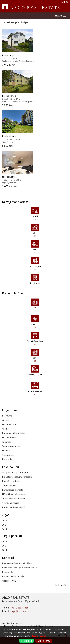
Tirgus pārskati (12, 536)
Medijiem (7, 450)
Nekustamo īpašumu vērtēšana (17, 477)
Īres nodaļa (7, 572)
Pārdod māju (35, 48)
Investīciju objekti (11, 481)
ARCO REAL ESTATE (31, 6)
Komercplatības (13, 293)
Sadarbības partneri (12, 446)
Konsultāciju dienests (13, 490)
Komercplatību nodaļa (13, 576)
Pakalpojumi (10, 467)
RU (67, 2)
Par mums (7, 416)
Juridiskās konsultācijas (14, 499)
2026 (4, 520)
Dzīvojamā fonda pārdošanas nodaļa (20, 568)
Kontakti (8, 558)
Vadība (5, 429)
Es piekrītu (26, 641)
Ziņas (6, 515)
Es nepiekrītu (44, 641)
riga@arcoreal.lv (20, 611)
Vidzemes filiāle (10, 581)
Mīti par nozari (9, 437)
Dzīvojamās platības (15, 202)
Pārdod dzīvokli (35, 88)
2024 (4, 529)
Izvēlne (59, 16)
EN (64, 2)
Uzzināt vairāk (39, 636)
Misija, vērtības (9, 424)
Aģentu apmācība (11, 503)
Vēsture (6, 420)
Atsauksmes (8, 455)
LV (62, 2)
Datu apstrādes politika (14, 433)
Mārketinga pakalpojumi (14, 494)
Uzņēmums (10, 410)
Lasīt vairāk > (61, 585)
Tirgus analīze (9, 486)
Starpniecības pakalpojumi (15, 472)
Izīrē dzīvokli (35, 169)
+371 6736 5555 (20, 608)
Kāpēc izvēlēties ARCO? (14, 507)
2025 (4, 525)
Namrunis (7, 459)
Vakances (7, 442)
